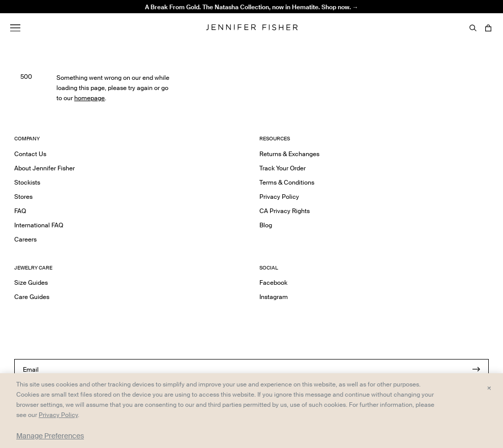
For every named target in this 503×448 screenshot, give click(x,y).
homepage (90, 98)
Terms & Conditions (287, 182)
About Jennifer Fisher (45, 168)
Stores (23, 197)
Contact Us (30, 154)
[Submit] (476, 369)
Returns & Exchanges (289, 154)
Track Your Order (283, 168)
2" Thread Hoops (149, 22)
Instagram (274, 297)
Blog (266, 225)
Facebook (273, 282)
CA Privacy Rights (285, 211)
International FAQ (39, 225)
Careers (25, 239)
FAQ (20, 211)
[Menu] (15, 28)
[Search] (473, 28)
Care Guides (32, 297)
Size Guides (31, 282)
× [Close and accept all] (489, 387)
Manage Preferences (50, 436)
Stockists (27, 182)
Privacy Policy (279, 197)
